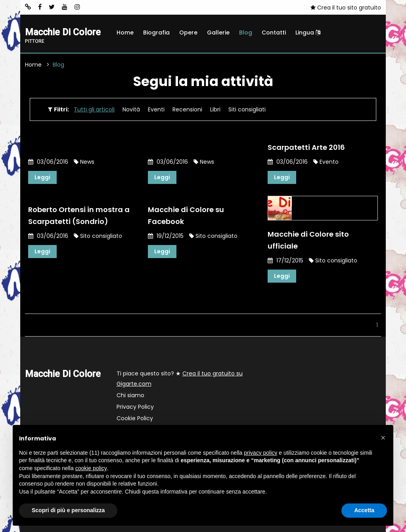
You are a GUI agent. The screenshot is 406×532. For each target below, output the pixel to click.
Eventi (156, 109)
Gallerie (218, 33)
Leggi (42, 177)
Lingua (308, 33)
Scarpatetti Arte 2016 (306, 147)
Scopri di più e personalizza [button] (68, 510)
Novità (131, 109)
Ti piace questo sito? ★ (180, 379)
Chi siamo (130, 395)
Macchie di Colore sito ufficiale (308, 240)
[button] (383, 438)
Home (125, 33)
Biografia (156, 33)
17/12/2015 (285, 260)
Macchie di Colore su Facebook (186, 215)
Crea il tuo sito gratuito (346, 8)
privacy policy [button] (260, 453)
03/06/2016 (48, 162)
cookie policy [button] (91, 468)
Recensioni (187, 109)
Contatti (274, 33)
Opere (188, 33)
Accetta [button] (364, 510)
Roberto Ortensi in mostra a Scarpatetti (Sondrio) (79, 215)
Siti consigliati (247, 109)
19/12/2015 (166, 236)
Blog (246, 33)
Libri (215, 109)
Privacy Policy (135, 407)
